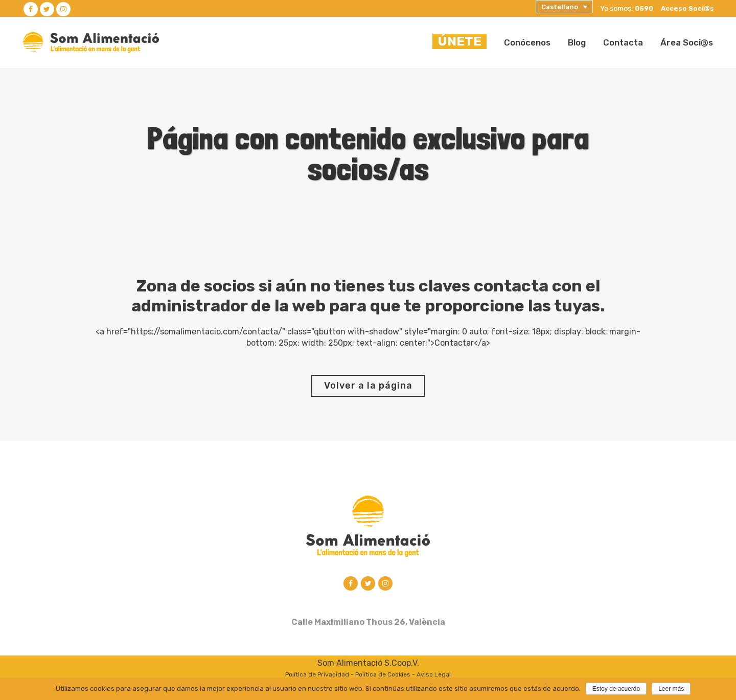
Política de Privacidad (317, 675)
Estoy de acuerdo (616, 689)
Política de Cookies (383, 675)
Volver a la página (368, 386)
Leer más (671, 689)
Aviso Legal (434, 675)
